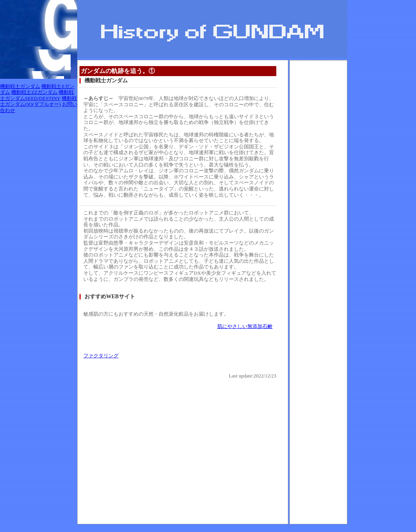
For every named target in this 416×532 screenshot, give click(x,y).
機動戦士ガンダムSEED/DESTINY (37, 95)
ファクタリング (101, 356)
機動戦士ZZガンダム (34, 92)
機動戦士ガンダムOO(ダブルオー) (38, 101)
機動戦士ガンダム (20, 86)
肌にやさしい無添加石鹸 (245, 326)
